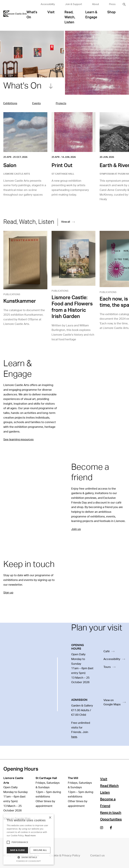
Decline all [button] (40, 850)
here (74, 737)
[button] (29, 857)
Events (36, 103)
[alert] (29, 839)
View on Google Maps (115, 702)
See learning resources (18, 439)
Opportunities (111, 819)
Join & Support (73, 4)
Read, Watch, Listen (70, 17)
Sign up (8, 593)
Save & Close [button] (17, 850)
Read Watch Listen (109, 789)
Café (109, 651)
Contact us (97, 855)
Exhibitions (10, 103)
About (95, 4)
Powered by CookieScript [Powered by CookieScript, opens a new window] (29, 861)
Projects (61, 103)
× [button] (50, 818)
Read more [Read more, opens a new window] (30, 836)
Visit (51, 12)
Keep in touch (111, 813)
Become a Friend (108, 803)
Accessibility (48, 4)
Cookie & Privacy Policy (65, 855)
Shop (111, 12)
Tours (109, 667)
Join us (76, 529)
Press (112, 4)
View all (68, 222)
